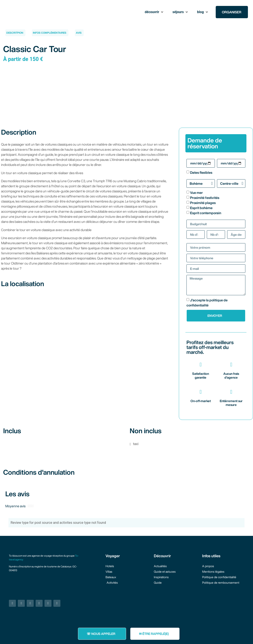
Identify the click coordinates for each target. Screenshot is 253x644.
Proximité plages (203, 203)
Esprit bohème (201, 208)
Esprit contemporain (206, 213)
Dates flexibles (201, 172)
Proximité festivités (205, 198)
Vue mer (196, 193)
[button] (154, 12)
